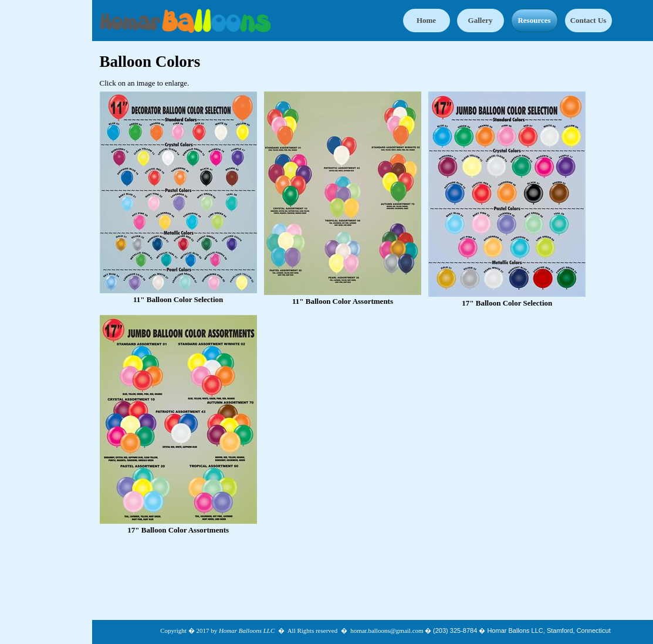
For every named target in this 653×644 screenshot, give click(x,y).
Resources (534, 20)
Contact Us (588, 20)
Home (426, 20)
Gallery (481, 20)
